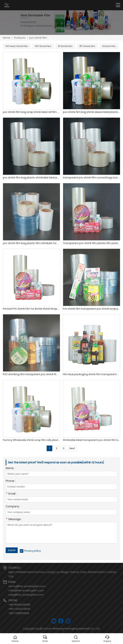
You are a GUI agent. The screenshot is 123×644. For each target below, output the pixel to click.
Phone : (11, 481)
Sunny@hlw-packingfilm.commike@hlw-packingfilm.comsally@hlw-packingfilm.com (27, 590)
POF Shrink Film (43, 46)
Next (72, 448)
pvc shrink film (38, 38)
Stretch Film (109, 46)
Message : (14, 520)
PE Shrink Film (65, 46)
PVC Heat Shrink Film (17, 46)
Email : (11, 494)
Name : (10, 468)
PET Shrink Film (87, 46)
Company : (13, 507)
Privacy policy (32, 551)
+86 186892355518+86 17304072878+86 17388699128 (19, 609)
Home (7, 38)
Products (20, 38)
